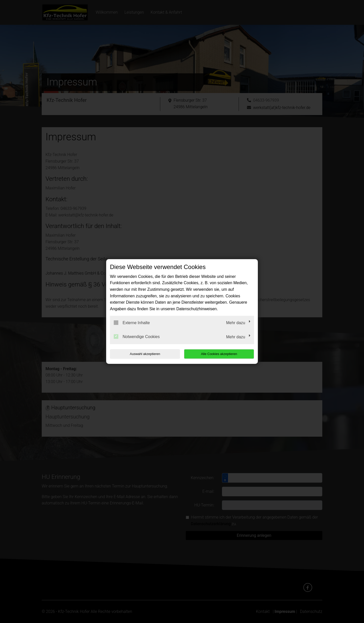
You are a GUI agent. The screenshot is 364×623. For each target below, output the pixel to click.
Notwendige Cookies (137, 337)
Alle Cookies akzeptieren (222, 354)
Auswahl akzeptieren (142, 354)
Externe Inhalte (132, 323)
